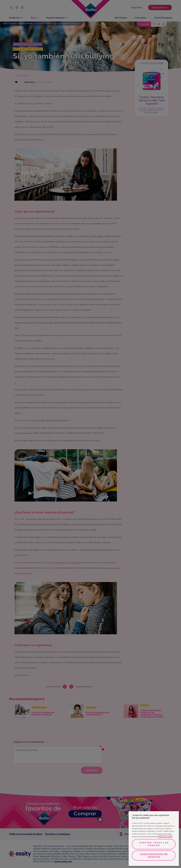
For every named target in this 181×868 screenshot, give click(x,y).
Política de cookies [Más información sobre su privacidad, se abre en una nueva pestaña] (165, 836)
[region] (154, 839)
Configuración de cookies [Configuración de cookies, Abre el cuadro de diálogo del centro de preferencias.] (154, 855)
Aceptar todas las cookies (154, 844)
